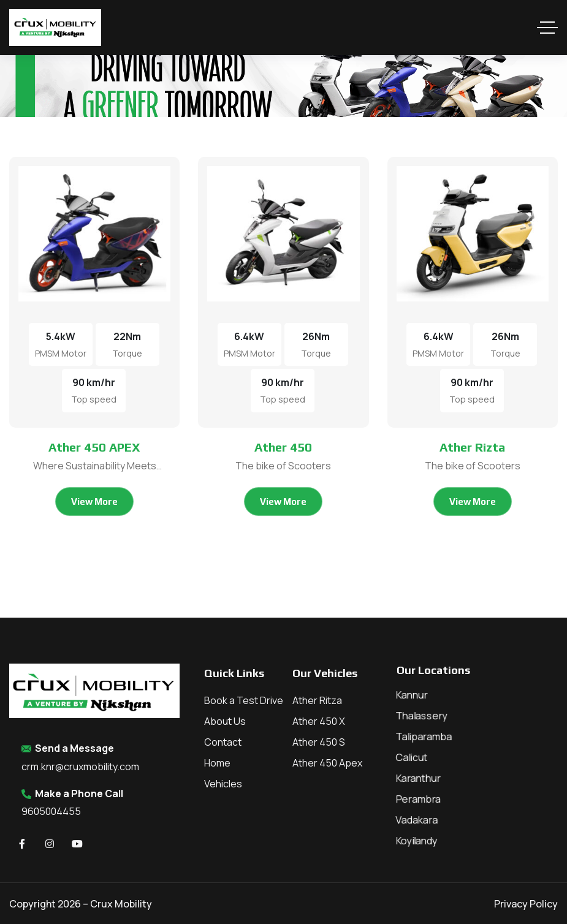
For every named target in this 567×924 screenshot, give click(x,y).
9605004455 (51, 811)
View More (94, 502)
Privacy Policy (526, 904)
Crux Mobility (121, 904)
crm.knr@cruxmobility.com (80, 767)
